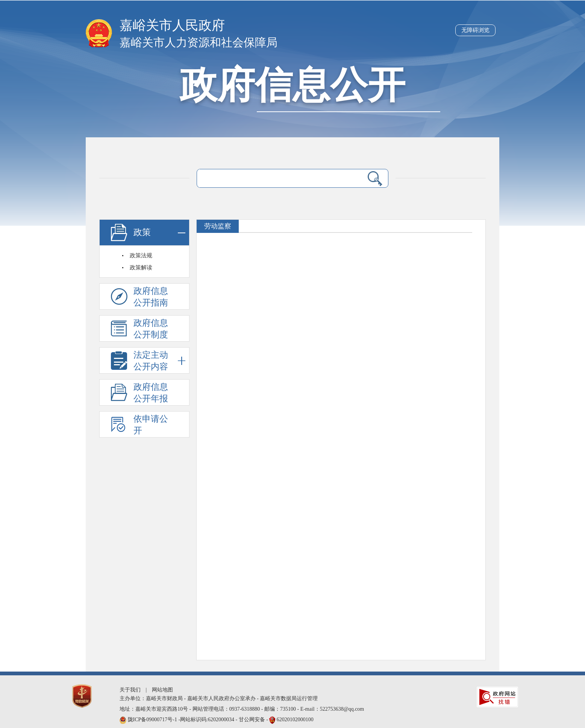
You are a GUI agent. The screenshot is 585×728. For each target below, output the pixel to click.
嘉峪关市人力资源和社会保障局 (199, 42)
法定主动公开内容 (159, 361)
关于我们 (130, 690)
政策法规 (141, 255)
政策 (159, 233)
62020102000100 (295, 720)
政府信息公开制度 (151, 329)
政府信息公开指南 (151, 297)
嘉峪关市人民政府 (172, 25)
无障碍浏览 (475, 30)
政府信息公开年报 (151, 393)
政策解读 (141, 267)
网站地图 (162, 690)
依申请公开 (151, 425)
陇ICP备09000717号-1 (153, 720)
